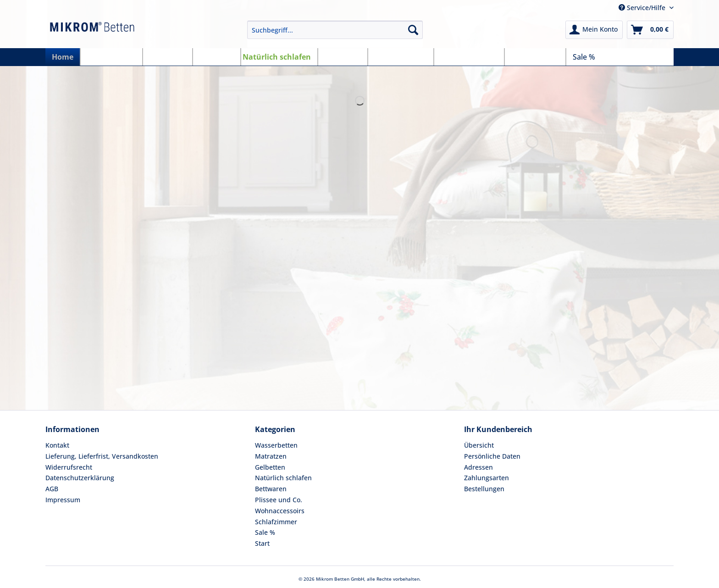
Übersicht (479, 445)
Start (262, 543)
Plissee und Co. (279, 500)
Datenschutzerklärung (80, 478)
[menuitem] (335, 34)
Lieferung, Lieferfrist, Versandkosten (102, 456)
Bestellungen (484, 489)
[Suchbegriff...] (335, 30)
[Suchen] (413, 30)
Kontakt (57, 445)
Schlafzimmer (276, 522)
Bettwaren (271, 489)
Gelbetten (270, 467)
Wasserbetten (276, 445)
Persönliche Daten (492, 456)
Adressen (478, 467)
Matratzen (271, 456)
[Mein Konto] (594, 30)
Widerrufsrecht (69, 467)
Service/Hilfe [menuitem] (643, 8)
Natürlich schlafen (283, 478)
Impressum (63, 500)
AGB (52, 489)
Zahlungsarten (487, 478)
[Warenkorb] (650, 30)
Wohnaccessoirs (280, 511)
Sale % (265, 532)
